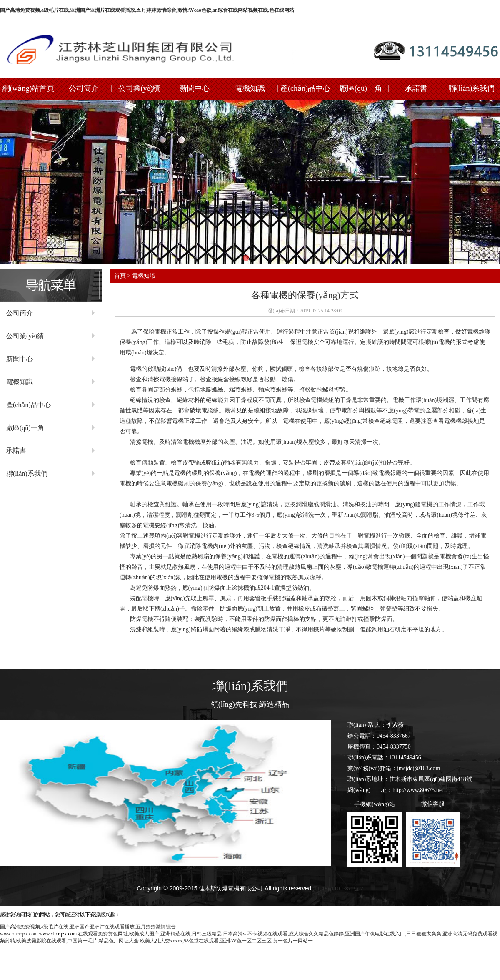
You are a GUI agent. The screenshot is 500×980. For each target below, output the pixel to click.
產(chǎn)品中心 (305, 88)
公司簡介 (84, 88)
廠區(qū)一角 (361, 88)
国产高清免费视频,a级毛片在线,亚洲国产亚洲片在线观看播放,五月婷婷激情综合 (88, 927)
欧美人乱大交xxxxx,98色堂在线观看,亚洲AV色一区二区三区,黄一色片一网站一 (226, 941)
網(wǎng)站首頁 (29, 88)
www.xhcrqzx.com (19, 934)
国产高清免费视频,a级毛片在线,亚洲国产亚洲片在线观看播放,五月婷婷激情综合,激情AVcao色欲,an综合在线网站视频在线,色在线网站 (147, 10)
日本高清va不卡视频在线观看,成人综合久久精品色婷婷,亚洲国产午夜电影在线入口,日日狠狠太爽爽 (332, 934)
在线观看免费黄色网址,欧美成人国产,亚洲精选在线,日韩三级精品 (150, 934)
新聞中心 (195, 88)
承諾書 (416, 88)
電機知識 (250, 88)
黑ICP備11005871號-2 (338, 889)
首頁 (120, 276)
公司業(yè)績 (139, 88)
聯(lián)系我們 (472, 88)
